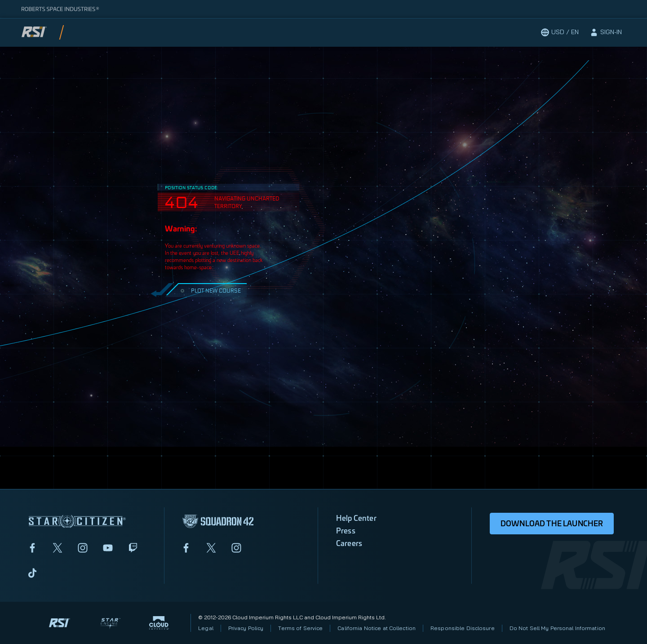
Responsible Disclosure (463, 628)
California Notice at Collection (377, 628)
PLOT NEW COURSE (210, 290)
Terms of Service (300, 628)
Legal (206, 628)
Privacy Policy (246, 628)
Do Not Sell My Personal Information (557, 628)
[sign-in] (606, 32)
